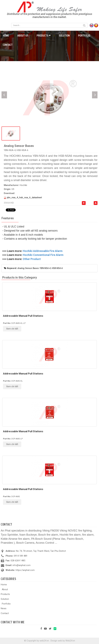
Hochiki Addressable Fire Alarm (43, 251)
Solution (64, 35)
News (4, 608)
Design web (56, 641)
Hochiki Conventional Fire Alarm (43, 255)
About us (23, 35)
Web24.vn (70, 641)
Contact (5, 613)
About (5, 589)
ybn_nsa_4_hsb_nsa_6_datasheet (24, 197)
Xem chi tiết (12, 329)
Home (4, 585)
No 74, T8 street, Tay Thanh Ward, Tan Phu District (41, 551)
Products (44, 35)
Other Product (32, 259)
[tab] (8, 218)
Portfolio (84, 35)
